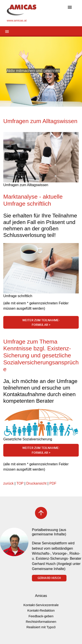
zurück (8, 483)
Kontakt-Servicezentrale (41, 605)
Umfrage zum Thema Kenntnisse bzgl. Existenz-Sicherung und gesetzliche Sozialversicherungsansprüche (41, 356)
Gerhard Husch (49, 578)
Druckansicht (36, 483)
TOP (20, 483)
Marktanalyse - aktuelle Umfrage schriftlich (33, 200)
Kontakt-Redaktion (41, 610)
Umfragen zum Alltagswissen (40, 121)
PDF (53, 483)
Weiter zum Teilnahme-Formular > (41, 322)
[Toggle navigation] (70, 8)
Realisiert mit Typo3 (41, 627)
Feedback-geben (41, 616)
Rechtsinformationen (41, 622)
